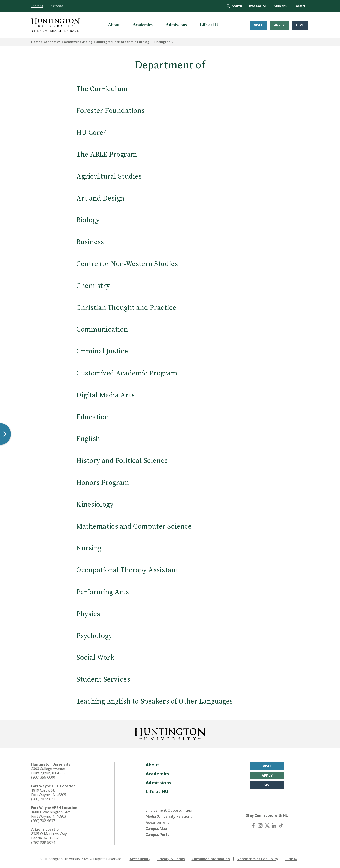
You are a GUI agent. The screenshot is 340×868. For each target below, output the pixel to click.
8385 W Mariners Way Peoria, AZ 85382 (49, 836)
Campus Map (156, 829)
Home (36, 42)
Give (300, 25)
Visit (258, 25)
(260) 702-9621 (43, 799)
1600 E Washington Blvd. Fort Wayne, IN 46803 (51, 814)
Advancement (158, 822)
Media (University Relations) (170, 816)
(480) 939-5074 (43, 842)
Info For (258, 6)
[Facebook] (253, 825)
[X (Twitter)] (267, 825)
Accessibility (140, 859)
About (114, 25)
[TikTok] (281, 825)
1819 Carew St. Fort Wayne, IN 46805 (49, 792)
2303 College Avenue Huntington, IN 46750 (49, 771)
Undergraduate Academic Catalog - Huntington (133, 42)
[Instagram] (260, 825)
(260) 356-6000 (43, 777)
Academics (143, 25)
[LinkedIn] (274, 825)
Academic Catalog (78, 42)
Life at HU (210, 25)
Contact (299, 6)
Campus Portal (158, 835)
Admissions (176, 25)
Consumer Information (211, 859)
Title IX (291, 859)
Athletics (280, 6)
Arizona (57, 6)
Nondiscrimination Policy (257, 859)
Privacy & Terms (171, 859)
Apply (279, 25)
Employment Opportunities (169, 810)
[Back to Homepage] (170, 733)
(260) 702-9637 (43, 821)
